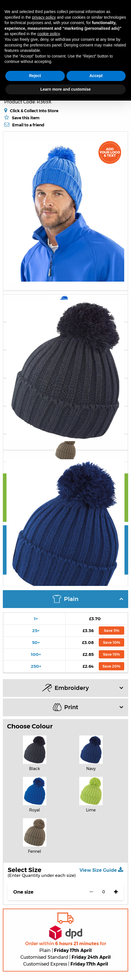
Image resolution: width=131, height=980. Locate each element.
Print (88, 707)
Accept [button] (96, 76)
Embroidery (83, 688)
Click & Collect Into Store (34, 111)
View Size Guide (101, 870)
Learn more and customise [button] (65, 89)
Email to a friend (28, 125)
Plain (88, 599)
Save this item (26, 118)
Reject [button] (35, 76)
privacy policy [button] (44, 17)
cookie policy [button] (49, 34)
